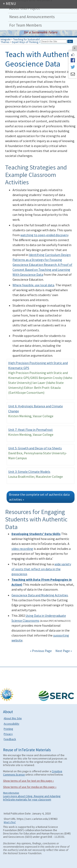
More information (11, 793)
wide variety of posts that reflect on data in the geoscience (41, 569)
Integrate (6, 39)
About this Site (13, 718)
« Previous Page (41, 651)
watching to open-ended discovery (44, 235)
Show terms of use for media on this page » (30, 787)
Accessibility (11, 724)
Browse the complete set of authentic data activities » (39, 497)
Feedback (10, 739)
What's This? (10, 822)
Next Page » (63, 651)
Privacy (8, 734)
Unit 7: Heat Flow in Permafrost (30, 430)
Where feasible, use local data (33, 285)
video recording (22, 549)
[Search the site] (54, 41)
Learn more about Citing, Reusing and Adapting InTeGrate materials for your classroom (32, 798)
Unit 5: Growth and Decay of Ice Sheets (35, 448)
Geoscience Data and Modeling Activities (40, 595)
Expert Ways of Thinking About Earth (32, 42)
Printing (8, 729)
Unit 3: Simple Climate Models (29, 472)
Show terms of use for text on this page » (28, 781)
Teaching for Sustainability (28, 39)
